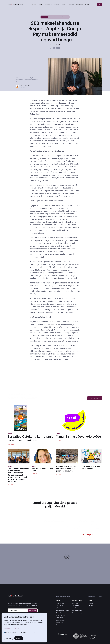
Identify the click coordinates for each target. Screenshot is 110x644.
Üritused (59, 625)
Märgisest (75, 603)
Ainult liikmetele (61, 615)
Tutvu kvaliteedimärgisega (81, 560)
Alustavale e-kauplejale (62, 610)
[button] (34, 5)
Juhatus (58, 608)
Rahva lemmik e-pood (78, 610)
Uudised (91, 603)
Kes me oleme (60, 603)
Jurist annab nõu (61, 620)
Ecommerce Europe (78, 613)
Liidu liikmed (60, 606)
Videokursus (59, 623)
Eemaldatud (76, 608)
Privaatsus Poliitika (91, 596)
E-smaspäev (59, 618)
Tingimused (100, 596)
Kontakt (91, 608)
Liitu (100, 5)
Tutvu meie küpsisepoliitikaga (12, 628)
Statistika (59, 613)
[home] (15, 5)
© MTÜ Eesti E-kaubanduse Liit (63, 596)
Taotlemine (76, 606)
